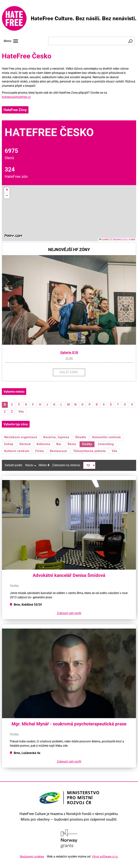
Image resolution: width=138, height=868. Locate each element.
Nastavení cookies (32, 857)
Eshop (9, 444)
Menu (11, 41)
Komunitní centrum (106, 437)
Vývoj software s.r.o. (105, 857)
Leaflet (104, 239)
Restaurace (59, 451)
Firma (40, 451)
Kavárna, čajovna (56, 437)
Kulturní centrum (17, 451)
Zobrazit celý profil (69, 613)
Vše (21, 412)
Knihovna (44, 444)
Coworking (106, 444)
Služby (87, 444)
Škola (72, 444)
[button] (7, 190)
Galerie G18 (69, 353)
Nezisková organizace (21, 437)
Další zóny (69, 372)
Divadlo (81, 437)
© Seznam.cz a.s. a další (123, 239)
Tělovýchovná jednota (89, 451)
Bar (59, 444)
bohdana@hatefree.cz (16, 97)
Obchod (25, 444)
